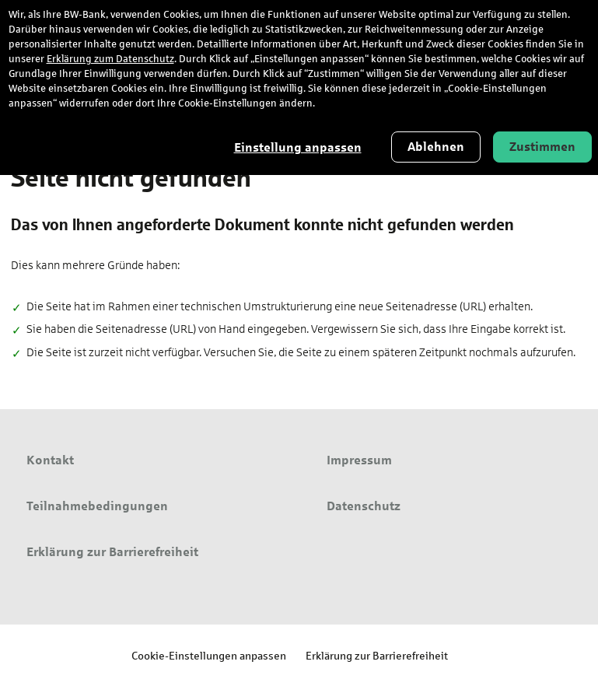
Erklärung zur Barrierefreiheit (377, 655)
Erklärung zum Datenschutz (110, 59)
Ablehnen (436, 147)
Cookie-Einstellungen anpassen (209, 655)
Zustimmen (542, 147)
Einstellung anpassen (298, 147)
